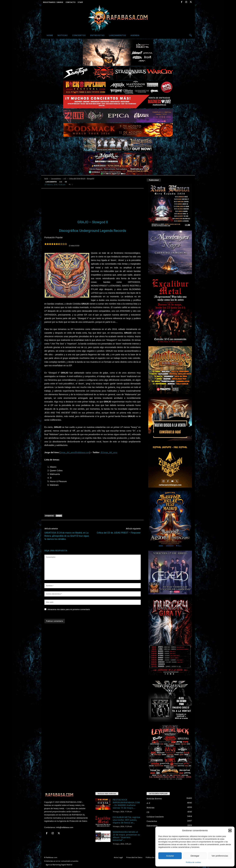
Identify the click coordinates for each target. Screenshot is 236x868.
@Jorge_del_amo (109, 452)
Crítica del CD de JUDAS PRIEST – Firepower (119, 533)
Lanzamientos (117, 35)
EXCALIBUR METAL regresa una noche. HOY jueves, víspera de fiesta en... (126, 820)
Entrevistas (97, 35)
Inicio (46, 179)
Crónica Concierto (155, 817)
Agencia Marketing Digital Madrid (59, 865)
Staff (80, 2)
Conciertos (79, 35)
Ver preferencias (220, 856)
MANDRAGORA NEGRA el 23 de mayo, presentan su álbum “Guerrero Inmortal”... (126, 836)
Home (50, 35)
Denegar (195, 856)
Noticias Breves (154, 799)
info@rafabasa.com (65, 827)
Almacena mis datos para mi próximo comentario (69, 609)
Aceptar (170, 856)
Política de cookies (193, 862)
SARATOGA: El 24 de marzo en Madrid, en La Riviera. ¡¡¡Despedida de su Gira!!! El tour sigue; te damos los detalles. (67, 536)
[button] (230, 830)
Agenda (135, 35)
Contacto (71, 2)
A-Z (65, 179)
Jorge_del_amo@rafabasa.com (75, 452)
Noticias (63, 35)
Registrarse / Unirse (53, 2)
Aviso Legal (118, 857)
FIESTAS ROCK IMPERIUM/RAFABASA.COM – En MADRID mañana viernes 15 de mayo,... (126, 804)
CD (66, 182)
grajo (59, 516)
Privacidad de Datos (134, 857)
